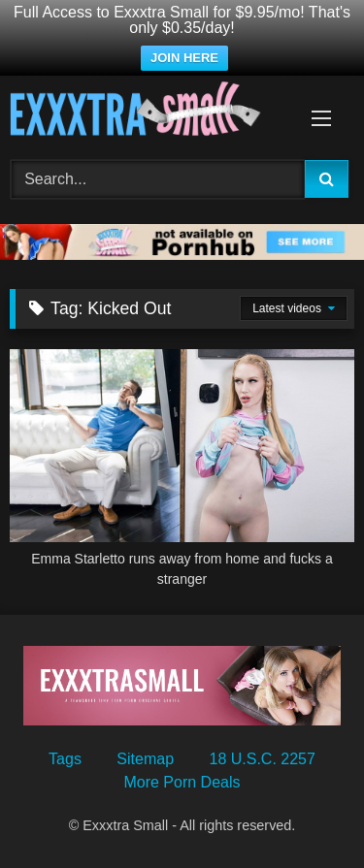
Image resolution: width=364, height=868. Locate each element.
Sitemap (145, 759)
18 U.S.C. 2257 (263, 759)
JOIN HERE (184, 58)
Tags (65, 759)
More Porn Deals (182, 782)
